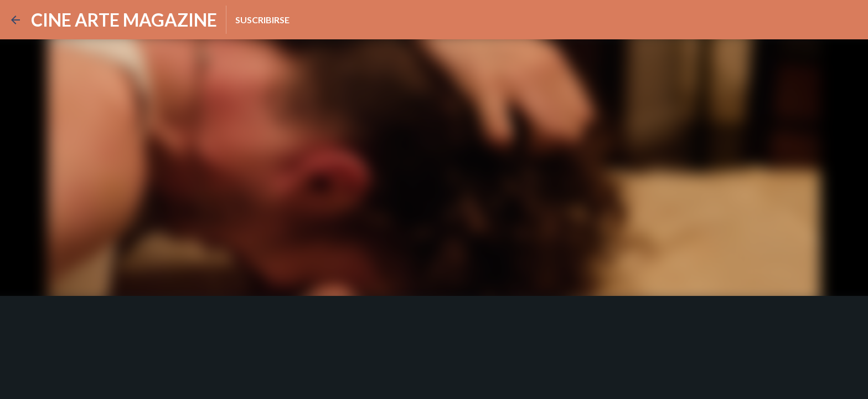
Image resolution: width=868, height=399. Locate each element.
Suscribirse (262, 20)
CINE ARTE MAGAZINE (124, 20)
